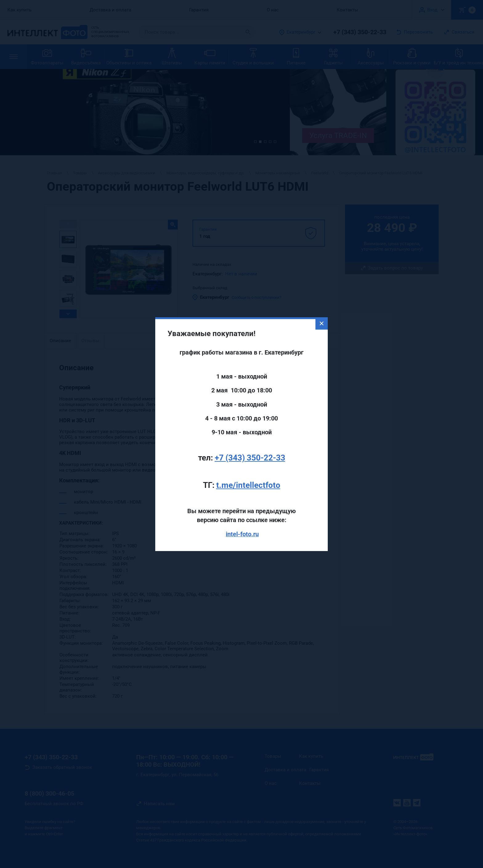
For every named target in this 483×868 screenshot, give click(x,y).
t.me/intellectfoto (248, 466)
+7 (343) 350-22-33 (250, 439)
